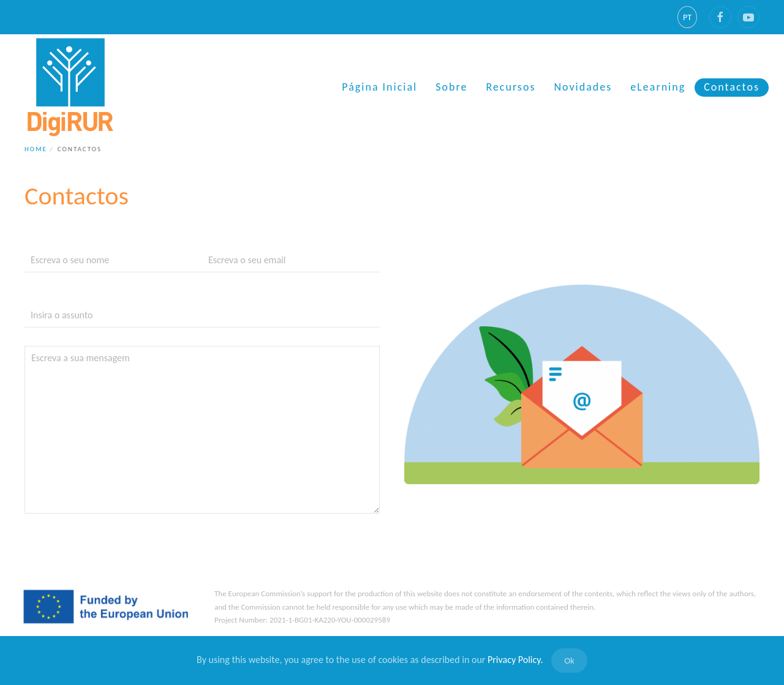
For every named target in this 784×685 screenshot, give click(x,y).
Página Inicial (379, 87)
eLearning (658, 87)
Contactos (732, 87)
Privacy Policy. (515, 660)
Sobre (451, 87)
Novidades (583, 87)
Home (36, 149)
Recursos (511, 87)
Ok (569, 661)
